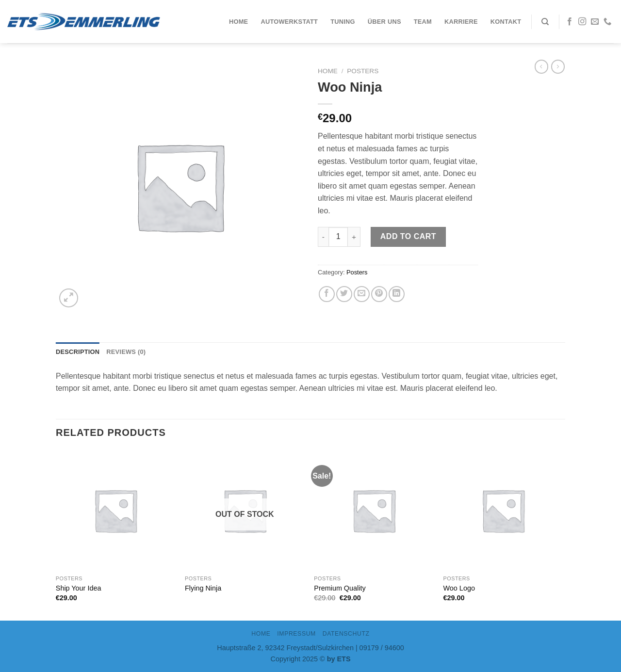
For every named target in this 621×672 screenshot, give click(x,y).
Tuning (343, 22)
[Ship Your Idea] (116, 510)
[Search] (545, 22)
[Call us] (607, 22)
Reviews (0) (126, 352)
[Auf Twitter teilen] (344, 294)
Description (78, 352)
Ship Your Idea (79, 588)
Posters (363, 71)
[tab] (78, 352)
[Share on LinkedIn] (397, 294)
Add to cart (408, 236)
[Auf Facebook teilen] (327, 294)
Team (423, 22)
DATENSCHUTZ (346, 634)
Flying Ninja (203, 588)
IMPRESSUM (296, 634)
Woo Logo (459, 588)
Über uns (384, 22)
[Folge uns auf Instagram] (582, 22)
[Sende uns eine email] (595, 22)
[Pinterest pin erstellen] (379, 294)
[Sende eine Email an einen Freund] (362, 294)
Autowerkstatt (289, 22)
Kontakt (506, 22)
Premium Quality (340, 588)
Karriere (461, 22)
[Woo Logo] (503, 510)
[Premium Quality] (374, 510)
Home (238, 22)
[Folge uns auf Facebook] (570, 22)
